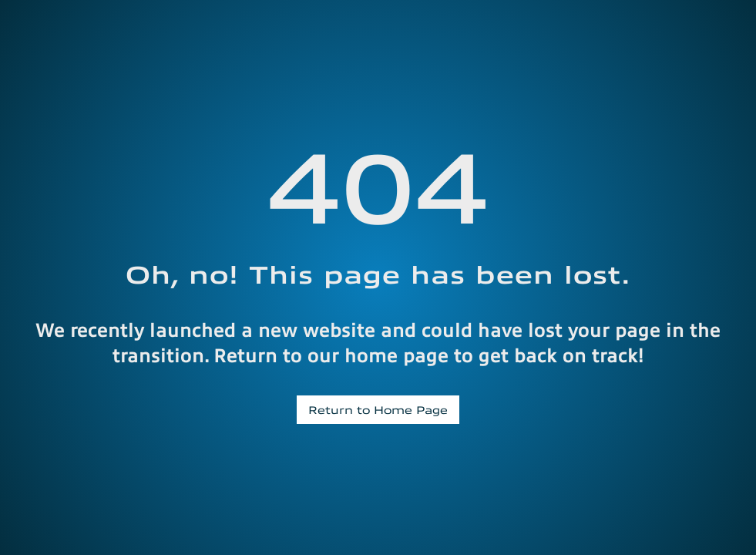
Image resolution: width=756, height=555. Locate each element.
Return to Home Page (378, 409)
